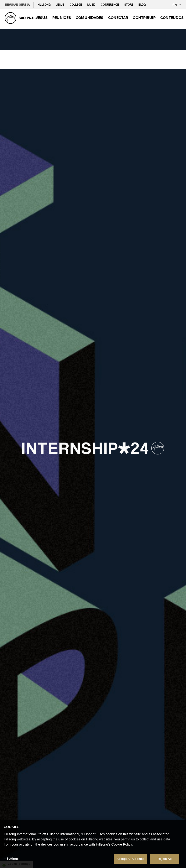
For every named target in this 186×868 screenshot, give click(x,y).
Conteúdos (172, 18)
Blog (142, 5)
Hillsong (45, 5)
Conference (110, 5)
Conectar (118, 18)
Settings (12, 860)
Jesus (61, 5)
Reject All (165, 860)
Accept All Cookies (130, 860)
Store (129, 5)
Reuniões (62, 18)
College (76, 5)
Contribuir (144, 18)
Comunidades (90, 18)
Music (92, 5)
